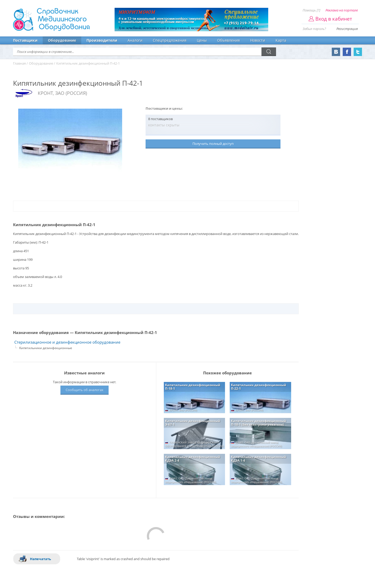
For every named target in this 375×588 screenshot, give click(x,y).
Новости (258, 40)
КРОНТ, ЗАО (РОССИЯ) (62, 93)
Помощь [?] (311, 10)
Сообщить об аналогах (85, 390)
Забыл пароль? (314, 29)
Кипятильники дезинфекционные (46, 348)
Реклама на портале (342, 10)
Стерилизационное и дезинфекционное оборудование (67, 342)
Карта (281, 40)
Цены (202, 40)
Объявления (229, 40)
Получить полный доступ (213, 144)
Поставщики (25, 40)
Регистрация (347, 29)
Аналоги (135, 40)
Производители (102, 40)
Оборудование (62, 40)
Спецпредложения (170, 40)
